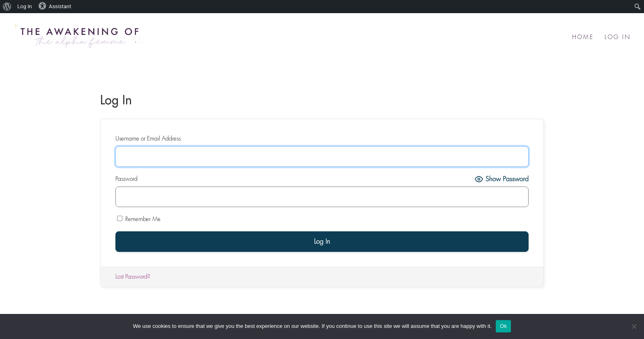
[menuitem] (7, 7)
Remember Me (139, 219)
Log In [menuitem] (25, 6)
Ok (503, 326)
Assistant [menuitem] (55, 6)
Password (126, 179)
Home (583, 37)
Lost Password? (133, 277)
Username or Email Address (148, 138)
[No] (634, 326)
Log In (618, 37)
